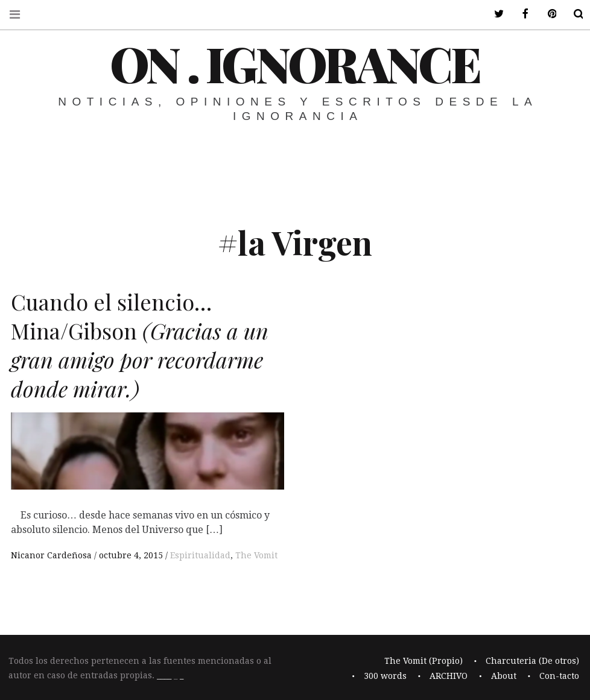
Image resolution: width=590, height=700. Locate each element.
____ (164, 676)
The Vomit (256, 555)
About (504, 676)
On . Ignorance (294, 63)
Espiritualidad (200, 555)
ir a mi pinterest (544, 14)
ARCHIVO (449, 676)
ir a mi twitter (491, 14)
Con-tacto (559, 676)
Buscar (571, 14)
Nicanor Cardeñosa (52, 555)
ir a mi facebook (518, 14)
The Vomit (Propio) (423, 661)
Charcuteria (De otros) (532, 661)
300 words (385, 676)
